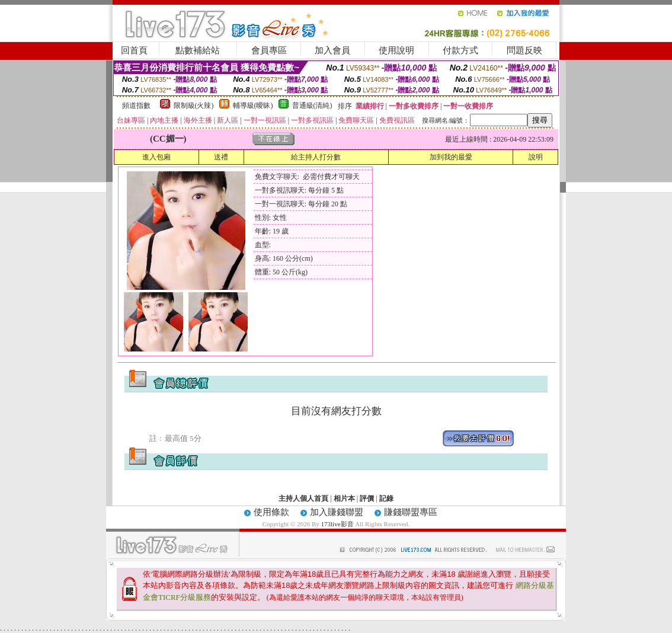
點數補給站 (198, 50)
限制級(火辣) (194, 105)
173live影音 (337, 524)
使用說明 (396, 50)
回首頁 (134, 50)
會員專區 (269, 50)
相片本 (344, 498)
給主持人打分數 (316, 157)
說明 (536, 157)
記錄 (386, 498)
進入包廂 (156, 157)
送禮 (221, 157)
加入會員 (332, 50)
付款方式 (460, 50)
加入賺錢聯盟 (337, 512)
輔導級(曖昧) (253, 105)
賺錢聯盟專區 (411, 512)
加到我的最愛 (451, 157)
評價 (367, 498)
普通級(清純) (312, 105)
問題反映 (524, 50)
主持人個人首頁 (303, 498)
